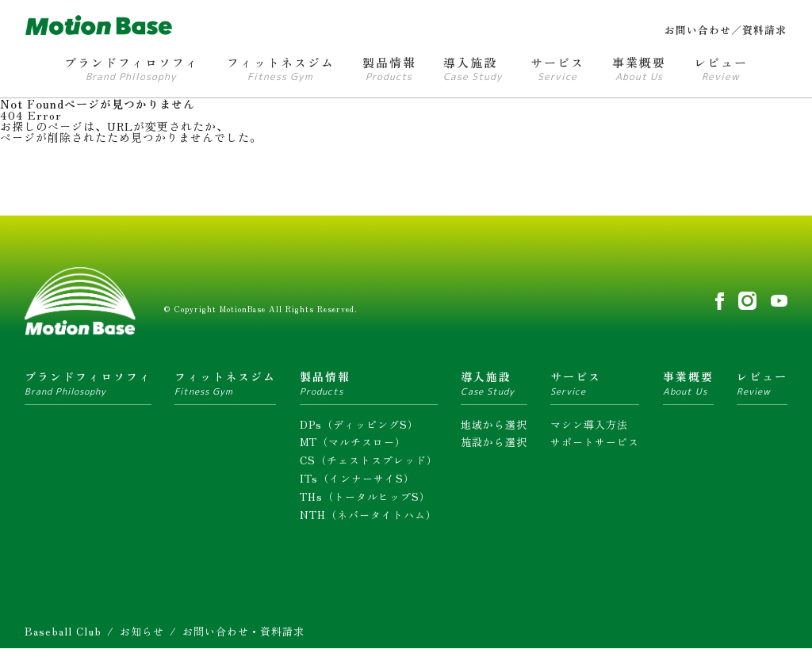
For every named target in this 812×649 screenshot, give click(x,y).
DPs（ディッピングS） (359, 424)
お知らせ (142, 631)
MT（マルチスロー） (353, 442)
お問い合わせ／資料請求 (726, 30)
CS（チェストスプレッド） (369, 460)
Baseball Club (63, 631)
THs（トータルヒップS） (365, 496)
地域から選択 (494, 424)
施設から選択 (494, 442)
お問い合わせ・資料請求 (243, 631)
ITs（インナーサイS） (357, 478)
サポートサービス (595, 442)
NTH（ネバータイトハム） (368, 514)
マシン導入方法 (589, 424)
